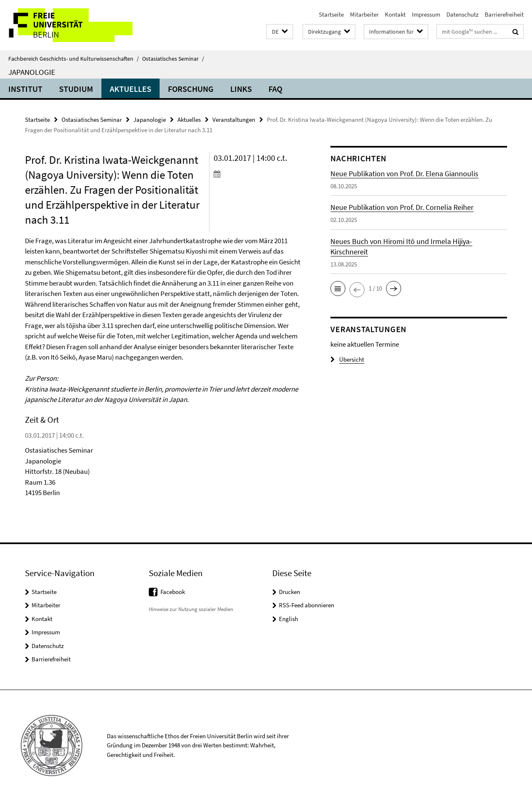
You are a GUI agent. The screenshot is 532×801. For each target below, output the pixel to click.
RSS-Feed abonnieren (307, 605)
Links (241, 89)
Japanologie (32, 72)
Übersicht (347, 359)
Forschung (191, 89)
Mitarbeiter (364, 14)
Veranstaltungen (234, 120)
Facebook (173, 592)
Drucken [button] (289, 592)
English (288, 619)
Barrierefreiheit (504, 14)
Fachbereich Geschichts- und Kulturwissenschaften (74, 59)
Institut (25, 89)
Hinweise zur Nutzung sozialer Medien (191, 609)
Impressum (426, 14)
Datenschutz (462, 14)
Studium (76, 89)
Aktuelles (131, 89)
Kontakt (395, 14)
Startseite (331, 14)
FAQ (275, 89)
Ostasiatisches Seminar (173, 59)
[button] (280, 32)
